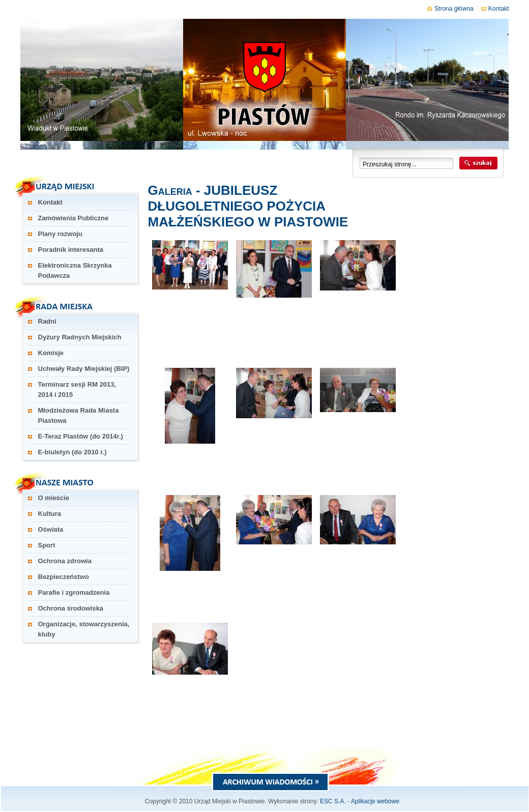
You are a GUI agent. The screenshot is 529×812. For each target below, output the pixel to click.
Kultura (50, 514)
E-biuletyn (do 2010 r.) (72, 452)
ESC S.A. (333, 801)
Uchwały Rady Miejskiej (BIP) (84, 369)
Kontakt (495, 9)
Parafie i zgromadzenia (74, 592)
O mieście (54, 498)
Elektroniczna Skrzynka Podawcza (75, 270)
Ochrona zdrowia (65, 561)
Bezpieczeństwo (64, 577)
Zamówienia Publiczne (74, 218)
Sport (47, 545)
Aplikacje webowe (375, 801)
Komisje (51, 353)
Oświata (51, 529)
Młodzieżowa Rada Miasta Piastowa (79, 415)
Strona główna (450, 9)
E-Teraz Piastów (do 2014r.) (81, 436)
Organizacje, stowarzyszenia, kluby (84, 629)
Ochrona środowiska (71, 608)
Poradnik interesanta (71, 250)
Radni (47, 321)
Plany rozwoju (60, 234)
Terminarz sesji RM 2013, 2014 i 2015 (77, 389)
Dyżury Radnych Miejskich (80, 337)
